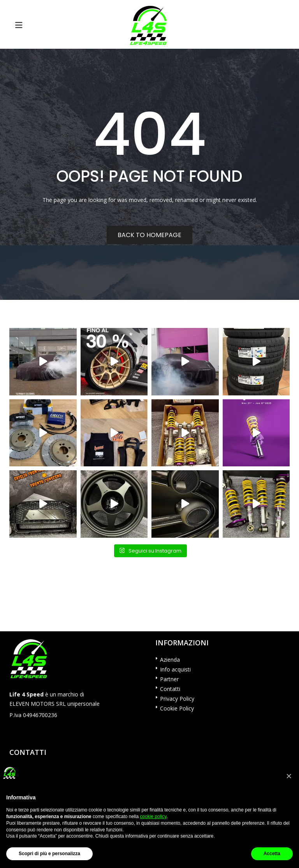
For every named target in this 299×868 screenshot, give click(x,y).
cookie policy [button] (153, 817)
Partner (169, 679)
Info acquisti (175, 669)
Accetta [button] (272, 854)
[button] (289, 776)
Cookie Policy (177, 708)
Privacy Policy (177, 699)
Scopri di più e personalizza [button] (49, 854)
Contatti (170, 689)
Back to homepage (149, 235)
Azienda (170, 660)
